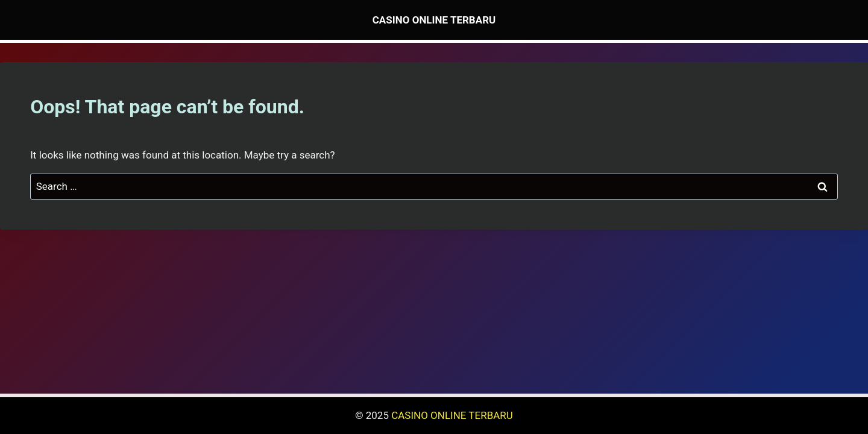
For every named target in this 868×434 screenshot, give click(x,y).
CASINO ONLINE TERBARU (452, 415)
